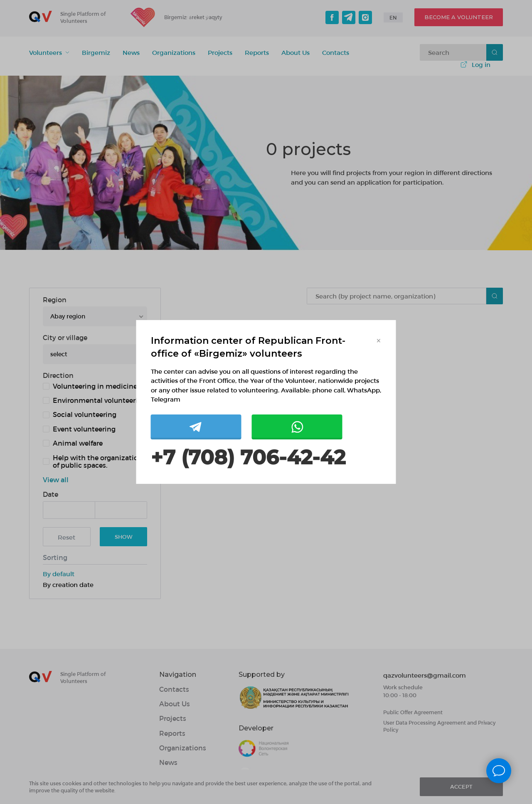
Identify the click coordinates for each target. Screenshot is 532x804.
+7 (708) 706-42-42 (248, 457)
